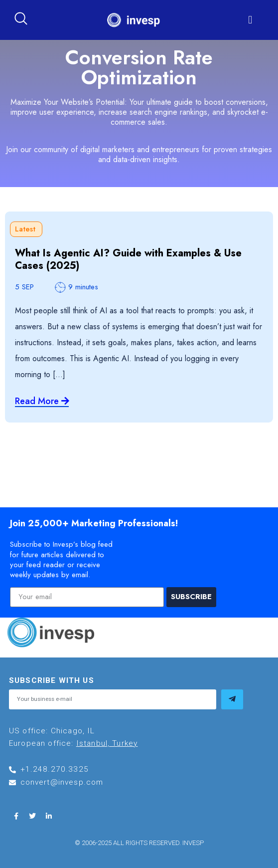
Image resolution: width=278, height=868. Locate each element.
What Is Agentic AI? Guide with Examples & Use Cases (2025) (128, 259)
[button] (250, 20)
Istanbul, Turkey (107, 743)
